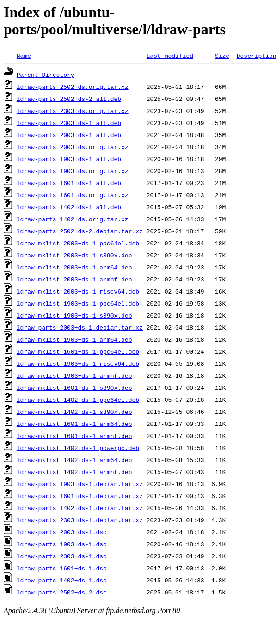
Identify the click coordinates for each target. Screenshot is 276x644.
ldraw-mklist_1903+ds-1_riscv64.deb (78, 363)
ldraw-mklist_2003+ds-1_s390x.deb (74, 255)
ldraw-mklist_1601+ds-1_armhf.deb (74, 436)
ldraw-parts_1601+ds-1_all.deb (69, 183)
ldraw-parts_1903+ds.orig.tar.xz (73, 171)
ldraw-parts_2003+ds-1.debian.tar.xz (80, 327)
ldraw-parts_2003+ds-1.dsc (62, 532)
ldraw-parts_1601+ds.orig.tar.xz (73, 195)
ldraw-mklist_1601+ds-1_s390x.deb (74, 388)
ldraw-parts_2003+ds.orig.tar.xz (73, 147)
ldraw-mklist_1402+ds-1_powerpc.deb (78, 448)
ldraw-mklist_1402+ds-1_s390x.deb (74, 412)
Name (24, 56)
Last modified (170, 56)
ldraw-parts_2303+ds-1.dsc (62, 556)
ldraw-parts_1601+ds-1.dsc (62, 568)
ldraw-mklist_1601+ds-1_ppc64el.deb (78, 351)
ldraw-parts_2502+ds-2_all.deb (69, 99)
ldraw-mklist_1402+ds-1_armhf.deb (74, 472)
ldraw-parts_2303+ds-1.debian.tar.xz (80, 520)
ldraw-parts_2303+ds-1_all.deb (69, 123)
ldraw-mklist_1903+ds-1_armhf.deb (74, 375)
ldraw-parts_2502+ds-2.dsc (62, 592)
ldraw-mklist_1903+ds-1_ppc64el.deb (78, 303)
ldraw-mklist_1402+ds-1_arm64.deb (74, 460)
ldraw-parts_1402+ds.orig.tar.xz (73, 219)
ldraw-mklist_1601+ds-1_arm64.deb (74, 424)
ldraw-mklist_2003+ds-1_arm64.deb (74, 267)
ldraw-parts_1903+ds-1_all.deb (69, 159)
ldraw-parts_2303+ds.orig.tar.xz (73, 111)
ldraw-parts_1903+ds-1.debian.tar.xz (80, 484)
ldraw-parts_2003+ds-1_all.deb (69, 135)
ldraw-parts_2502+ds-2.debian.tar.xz (80, 231)
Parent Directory (46, 75)
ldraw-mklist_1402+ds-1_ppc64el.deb (78, 400)
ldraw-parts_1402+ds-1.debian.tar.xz (80, 508)
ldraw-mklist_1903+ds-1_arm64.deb (74, 339)
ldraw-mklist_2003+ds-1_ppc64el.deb (78, 243)
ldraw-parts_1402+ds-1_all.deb (69, 207)
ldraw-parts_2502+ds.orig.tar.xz (73, 87)
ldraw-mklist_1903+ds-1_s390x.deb (74, 315)
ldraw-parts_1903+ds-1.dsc (62, 544)
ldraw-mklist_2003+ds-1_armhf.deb (74, 279)
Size (222, 56)
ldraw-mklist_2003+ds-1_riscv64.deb (78, 291)
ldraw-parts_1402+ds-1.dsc (62, 580)
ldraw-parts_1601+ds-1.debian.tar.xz (80, 496)
